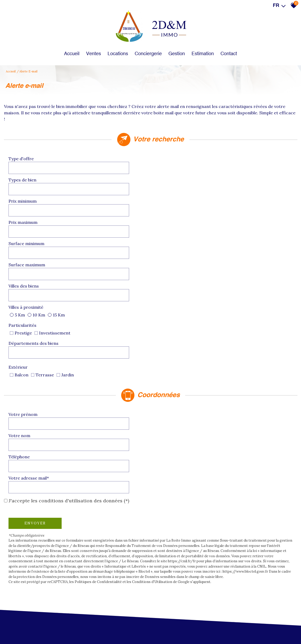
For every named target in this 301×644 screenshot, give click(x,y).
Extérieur (167, 237)
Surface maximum (176, 194)
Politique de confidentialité (105, 628)
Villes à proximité (175, 209)
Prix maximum (172, 179)
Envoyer (37, 330)
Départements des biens (182, 224)
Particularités (25, 224)
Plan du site (22, 628)
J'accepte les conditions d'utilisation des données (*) (69, 308)
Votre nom (168, 280)
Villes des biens (26, 209)
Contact (233, 49)
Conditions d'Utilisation (154, 394)
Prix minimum (25, 179)
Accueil (68, 49)
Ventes (91, 49)
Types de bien (171, 164)
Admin (141, 628)
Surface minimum (29, 194)
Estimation (205, 49)
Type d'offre (23, 164)
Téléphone (21, 294)
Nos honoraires (71, 628)
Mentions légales (45, 628)
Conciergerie (148, 49)
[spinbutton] (111, 179)
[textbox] (111, 164)
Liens (131, 628)
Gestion (178, 49)
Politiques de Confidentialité (100, 394)
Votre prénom (25, 280)
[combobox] (111, 164)
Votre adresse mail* (177, 294)
